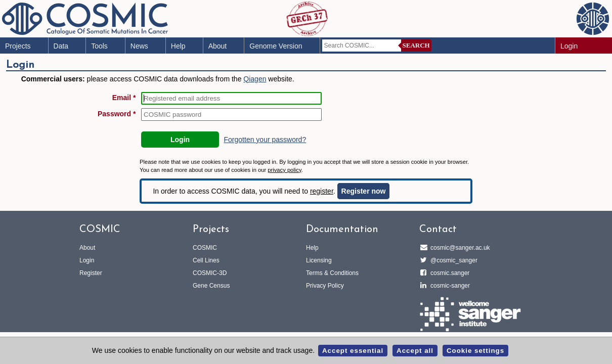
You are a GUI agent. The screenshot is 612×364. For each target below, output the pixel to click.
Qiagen (255, 79)
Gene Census (211, 286)
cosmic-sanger (449, 286)
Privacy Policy (325, 286)
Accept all (415, 351)
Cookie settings (475, 351)
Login (569, 46)
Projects (18, 46)
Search (416, 45)
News (139, 46)
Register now (364, 191)
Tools (99, 46)
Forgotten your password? (265, 140)
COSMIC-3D (210, 273)
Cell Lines (206, 260)
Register (91, 273)
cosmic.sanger (448, 273)
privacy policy (284, 170)
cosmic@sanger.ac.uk (459, 248)
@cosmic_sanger (452, 260)
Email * (124, 98)
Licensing (319, 260)
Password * (117, 114)
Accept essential (353, 351)
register (322, 191)
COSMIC (205, 248)
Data (61, 46)
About (218, 46)
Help (178, 46)
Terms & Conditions (332, 273)
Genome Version (276, 46)
